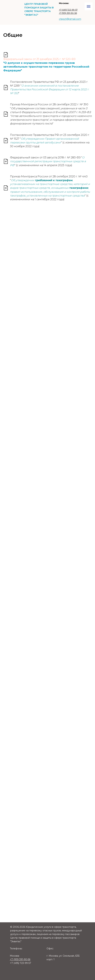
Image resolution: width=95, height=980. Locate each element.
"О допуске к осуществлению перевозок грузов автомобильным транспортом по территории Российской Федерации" (46, 67)
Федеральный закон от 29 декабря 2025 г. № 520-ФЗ (39, 59)
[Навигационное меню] (89, 6)
